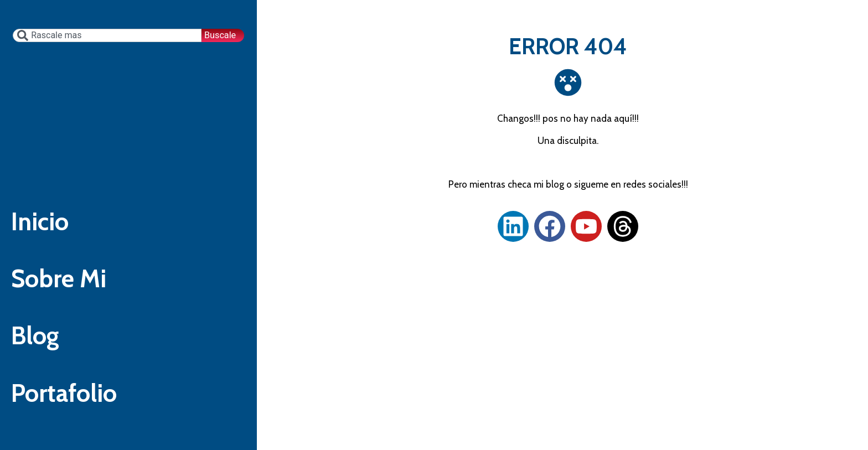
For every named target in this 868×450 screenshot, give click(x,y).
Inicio (43, 216)
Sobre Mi (64, 283)
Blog (38, 350)
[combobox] (106, 7)
